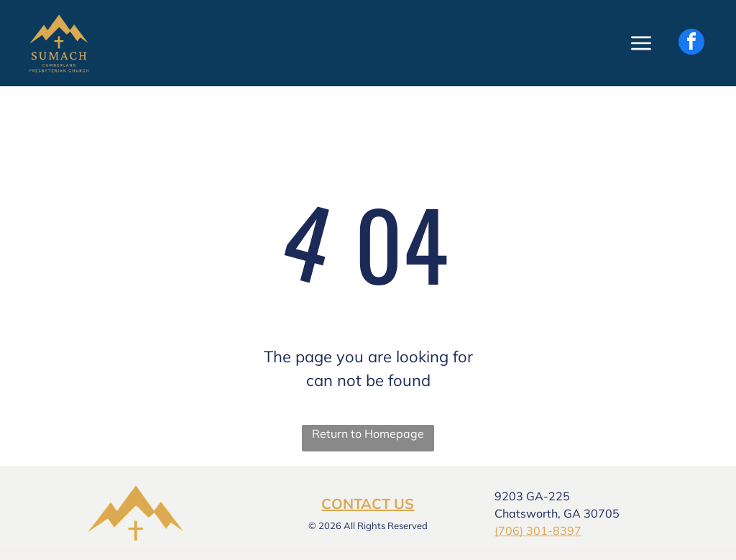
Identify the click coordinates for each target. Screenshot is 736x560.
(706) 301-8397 (538, 531)
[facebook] (691, 43)
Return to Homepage (368, 433)
